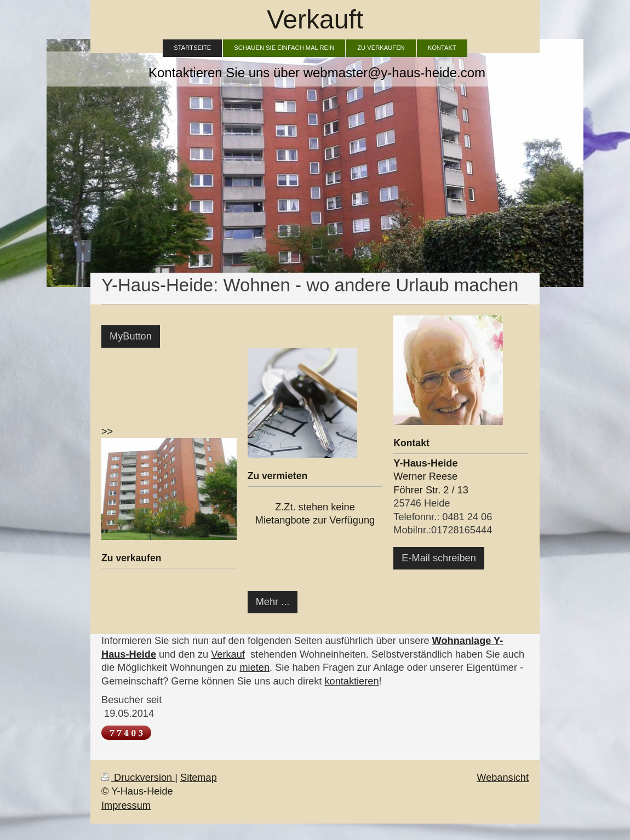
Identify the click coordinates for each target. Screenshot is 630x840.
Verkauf (228, 654)
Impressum (126, 806)
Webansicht (503, 778)
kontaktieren (351, 681)
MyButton (131, 336)
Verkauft (315, 19)
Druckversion (138, 778)
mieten (254, 668)
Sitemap (199, 778)
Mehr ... (273, 602)
